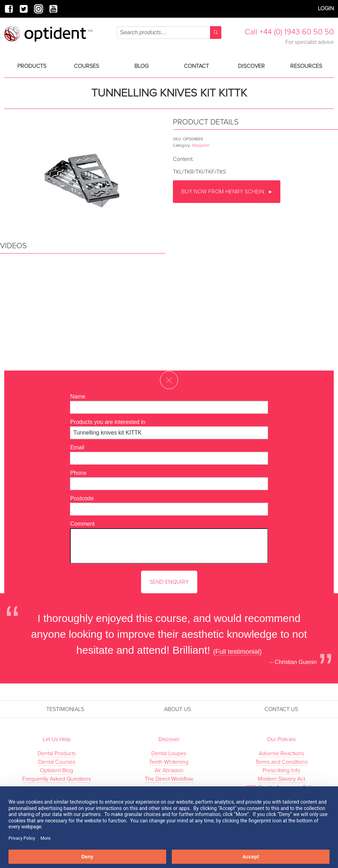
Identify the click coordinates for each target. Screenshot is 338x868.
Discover (251, 66)
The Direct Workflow (169, 779)
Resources (306, 66)
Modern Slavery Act (281, 779)
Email (77, 447)
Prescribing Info (281, 770)
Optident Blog (57, 770)
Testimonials (65, 709)
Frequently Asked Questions (57, 779)
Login (326, 8)
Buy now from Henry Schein (223, 192)
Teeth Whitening (169, 762)
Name (78, 397)
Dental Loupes (169, 753)
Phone (78, 473)
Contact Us (281, 709)
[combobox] (169, 33)
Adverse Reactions (281, 753)
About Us (177, 709)
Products (32, 66)
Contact (196, 66)
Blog (141, 66)
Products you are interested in (108, 422)
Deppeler (201, 145)
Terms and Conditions (281, 762)
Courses (86, 66)
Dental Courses (57, 762)
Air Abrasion (169, 770)
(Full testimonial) (238, 651)
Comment (82, 524)
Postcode (82, 498)
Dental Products (57, 753)
